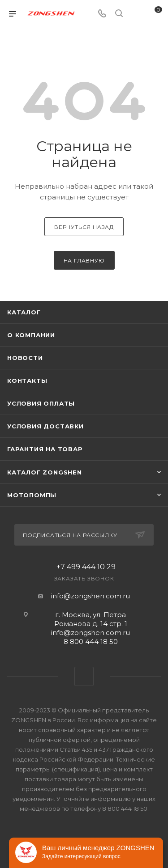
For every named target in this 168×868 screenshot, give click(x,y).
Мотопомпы (32, 495)
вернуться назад (84, 227)
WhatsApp (84, 676)
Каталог (24, 312)
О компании (31, 335)
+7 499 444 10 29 (86, 567)
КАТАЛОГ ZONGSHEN (45, 472)
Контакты (27, 381)
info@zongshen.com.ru (90, 596)
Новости (25, 358)
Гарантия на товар (45, 449)
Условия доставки (45, 426)
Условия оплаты (41, 403)
